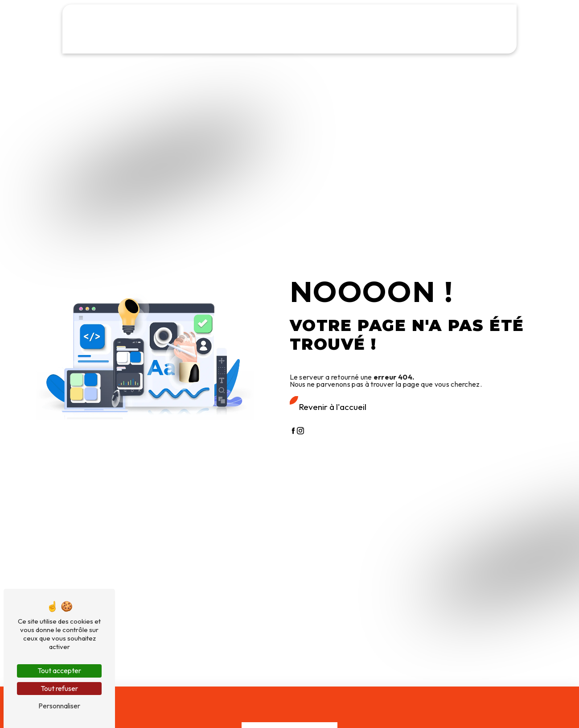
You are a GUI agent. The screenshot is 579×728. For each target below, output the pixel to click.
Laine (304, 42)
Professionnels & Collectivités (362, 42)
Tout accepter (59, 670)
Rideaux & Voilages (186, 42)
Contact (476, 42)
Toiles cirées (238, 42)
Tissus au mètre (128, 42)
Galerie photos (435, 42)
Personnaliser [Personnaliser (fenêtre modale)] (59, 706)
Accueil (87, 42)
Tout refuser (59, 688)
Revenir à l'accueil (333, 407)
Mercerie (276, 42)
